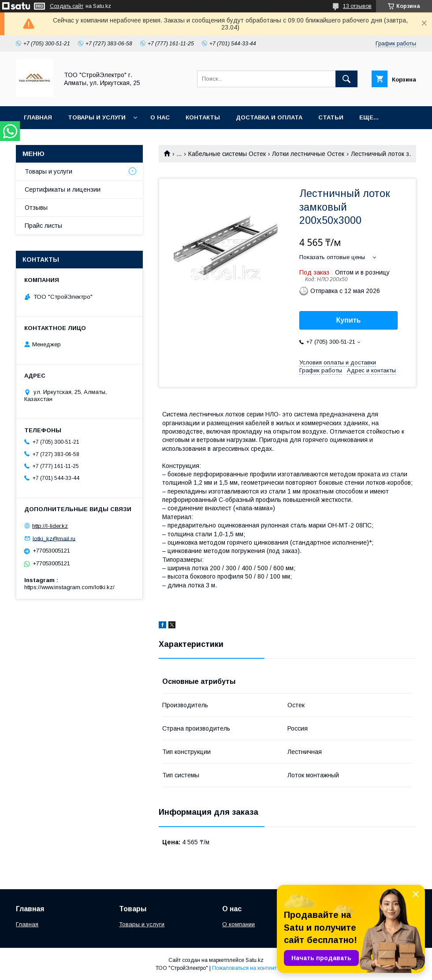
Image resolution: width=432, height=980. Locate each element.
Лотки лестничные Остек (308, 154)
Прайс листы (43, 226)
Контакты (203, 117)
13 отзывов (357, 6)
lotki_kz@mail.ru (54, 538)
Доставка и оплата (269, 117)
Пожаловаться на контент (244, 968)
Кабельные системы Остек (227, 154)
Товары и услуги (97, 117)
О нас (160, 117)
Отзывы (36, 208)
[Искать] (346, 79)
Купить (349, 320)
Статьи (331, 117)
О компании (238, 924)
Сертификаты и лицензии (63, 189)
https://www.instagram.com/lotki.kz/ (69, 587)
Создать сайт (67, 6)
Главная (38, 117)
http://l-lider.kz (50, 526)
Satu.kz (255, 960)
